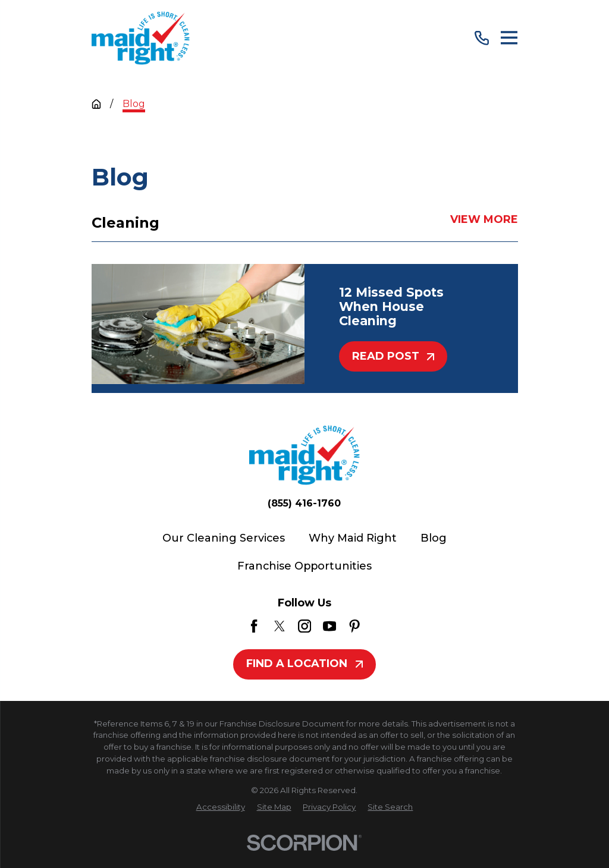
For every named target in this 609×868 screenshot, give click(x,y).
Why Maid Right (353, 538)
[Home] (141, 38)
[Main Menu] (509, 38)
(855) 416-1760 (304, 504)
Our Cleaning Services (224, 538)
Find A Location (304, 663)
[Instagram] (304, 626)
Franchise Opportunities (304, 566)
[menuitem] (221, 807)
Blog (434, 538)
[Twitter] (280, 626)
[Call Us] (482, 38)
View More (484, 220)
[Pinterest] (354, 626)
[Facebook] (254, 626)
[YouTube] (329, 626)
